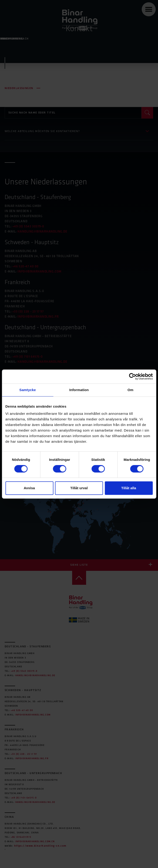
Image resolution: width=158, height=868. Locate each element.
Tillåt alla (129, 488)
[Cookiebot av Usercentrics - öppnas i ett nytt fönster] (132, 376)
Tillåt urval (79, 488)
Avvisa (29, 488)
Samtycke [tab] (28, 390)
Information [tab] (79, 390)
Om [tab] (130, 390)
